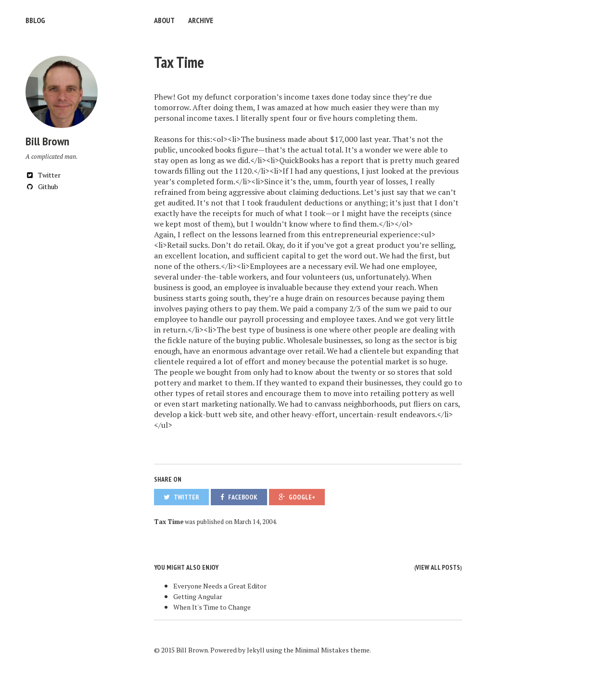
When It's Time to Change (212, 607)
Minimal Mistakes (322, 650)
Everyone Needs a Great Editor (220, 586)
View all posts (438, 567)
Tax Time (179, 62)
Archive (201, 20)
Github (42, 186)
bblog (35, 20)
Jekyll (256, 650)
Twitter (43, 175)
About (164, 20)
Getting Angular (198, 596)
